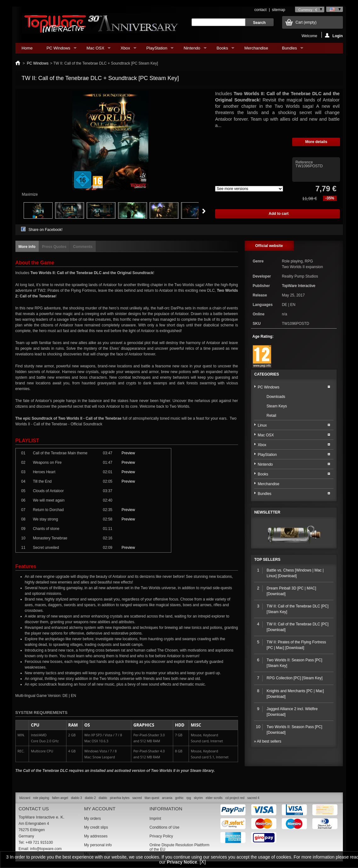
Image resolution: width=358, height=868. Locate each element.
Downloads (276, 397)
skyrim (198, 798)
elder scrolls (214, 798)
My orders (92, 819)
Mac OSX (95, 50)
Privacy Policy (161, 836)
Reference (304, 162)
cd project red (235, 798)
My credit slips (96, 827)
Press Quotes (54, 247)
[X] (203, 862)
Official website (269, 246)
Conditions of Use (165, 827)
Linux (262, 425)
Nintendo (192, 50)
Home (27, 48)
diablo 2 (90, 798)
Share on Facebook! (46, 230)
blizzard (25, 798)
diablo (103, 798)
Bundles (289, 50)
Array (249, 189)
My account (100, 809)
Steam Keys (277, 406)
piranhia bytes (120, 798)
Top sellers (267, 560)
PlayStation (157, 50)
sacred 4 (253, 798)
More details (316, 142)
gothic (179, 798)
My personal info (98, 845)
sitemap (279, 10)
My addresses (96, 836)
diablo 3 (76, 798)
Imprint (155, 819)
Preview (128, 453)
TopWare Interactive (298, 286)
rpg (189, 798)
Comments (83, 247)
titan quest (152, 798)
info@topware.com (46, 849)
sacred (137, 798)
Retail (272, 416)
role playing (41, 798)
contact (261, 10)
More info (27, 247)
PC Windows (58, 50)
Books (222, 50)
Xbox (125, 50)
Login (334, 35)
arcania (167, 798)
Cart (306, 22)
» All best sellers (268, 741)
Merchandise (256, 48)
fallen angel (60, 798)
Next (204, 211)
